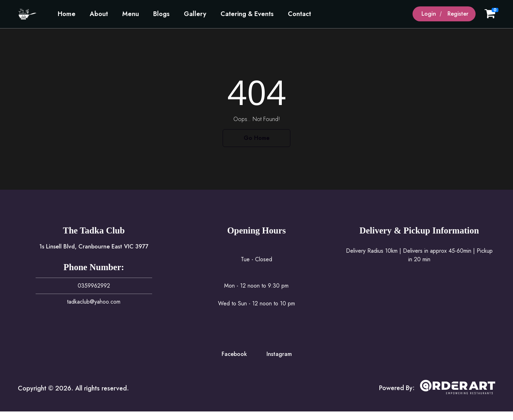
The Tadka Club (94, 230)
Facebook (234, 354)
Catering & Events (247, 14)
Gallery (195, 14)
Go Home (257, 138)
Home (67, 14)
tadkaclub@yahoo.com (94, 302)
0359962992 (94, 286)
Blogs (161, 14)
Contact (299, 14)
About (99, 14)
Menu (131, 14)
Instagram (279, 354)
